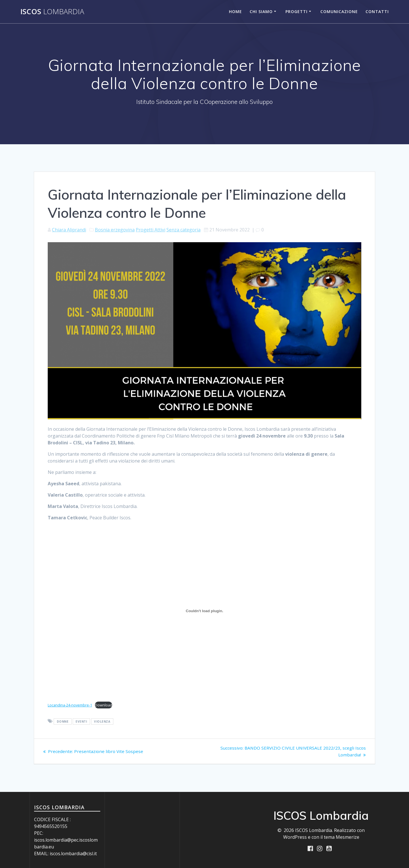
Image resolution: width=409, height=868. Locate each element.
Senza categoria (183, 230)
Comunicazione (339, 11)
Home (235, 11)
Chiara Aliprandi (69, 230)
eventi (81, 721)
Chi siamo (261, 11)
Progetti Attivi (151, 230)
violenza (102, 721)
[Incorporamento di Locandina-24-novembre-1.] (204, 611)
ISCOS (52, 12)
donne (63, 721)
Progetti (297, 11)
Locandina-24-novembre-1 (70, 705)
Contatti (377, 11)
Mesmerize (348, 837)
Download (104, 705)
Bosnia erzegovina (115, 230)
